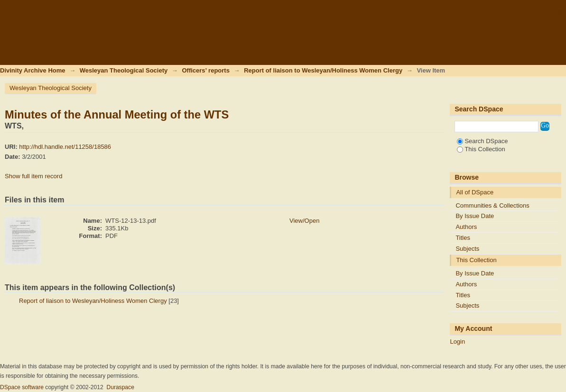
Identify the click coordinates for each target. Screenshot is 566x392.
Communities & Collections (492, 205)
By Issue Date (475, 216)
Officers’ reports (205, 70)
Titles (463, 238)
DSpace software (22, 387)
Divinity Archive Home (33, 70)
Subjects (467, 249)
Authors (466, 227)
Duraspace (120, 387)
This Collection (481, 149)
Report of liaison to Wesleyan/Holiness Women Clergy (323, 70)
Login (558, 12)
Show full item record (33, 176)
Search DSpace (482, 141)
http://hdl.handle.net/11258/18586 (65, 147)
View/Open (304, 221)
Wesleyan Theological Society (124, 70)
